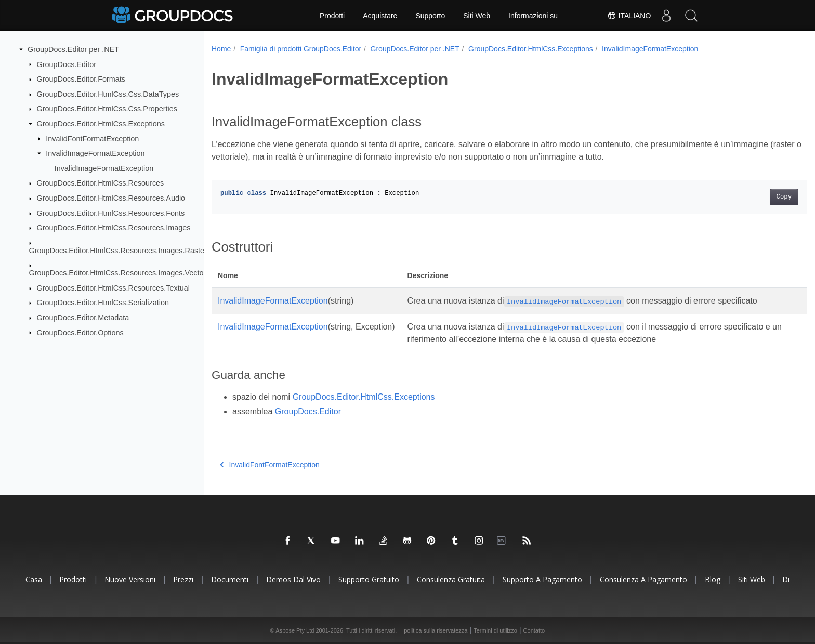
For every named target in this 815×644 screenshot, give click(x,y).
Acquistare (380, 16)
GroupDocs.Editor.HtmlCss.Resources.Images (114, 228)
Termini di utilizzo (495, 630)
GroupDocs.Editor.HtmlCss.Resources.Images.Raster (118, 251)
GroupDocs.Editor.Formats (81, 79)
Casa (34, 579)
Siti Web (477, 16)
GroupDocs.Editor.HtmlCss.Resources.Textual (113, 288)
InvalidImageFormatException (95, 153)
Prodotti (332, 16)
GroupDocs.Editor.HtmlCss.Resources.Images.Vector (118, 273)
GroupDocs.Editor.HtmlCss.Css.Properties (107, 109)
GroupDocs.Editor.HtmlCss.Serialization (103, 303)
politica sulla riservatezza (436, 630)
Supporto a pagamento (542, 579)
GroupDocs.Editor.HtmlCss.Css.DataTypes (108, 94)
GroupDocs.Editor (67, 64)
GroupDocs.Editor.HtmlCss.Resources (101, 183)
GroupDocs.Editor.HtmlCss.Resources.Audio (111, 198)
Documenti (230, 579)
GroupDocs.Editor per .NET (73, 49)
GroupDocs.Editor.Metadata (83, 318)
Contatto (534, 630)
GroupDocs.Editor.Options (80, 332)
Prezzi (183, 579)
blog (713, 579)
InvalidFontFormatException (92, 138)
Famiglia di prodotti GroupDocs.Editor (301, 49)
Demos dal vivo (293, 579)
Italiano (627, 16)
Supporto (430, 16)
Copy (743, 197)
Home (221, 49)
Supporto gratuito (369, 579)
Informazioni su (533, 16)
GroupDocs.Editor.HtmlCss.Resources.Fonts (111, 213)
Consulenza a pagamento (643, 579)
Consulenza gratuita (451, 579)
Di (786, 579)
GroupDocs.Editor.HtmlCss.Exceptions (101, 124)
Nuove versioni (130, 579)
